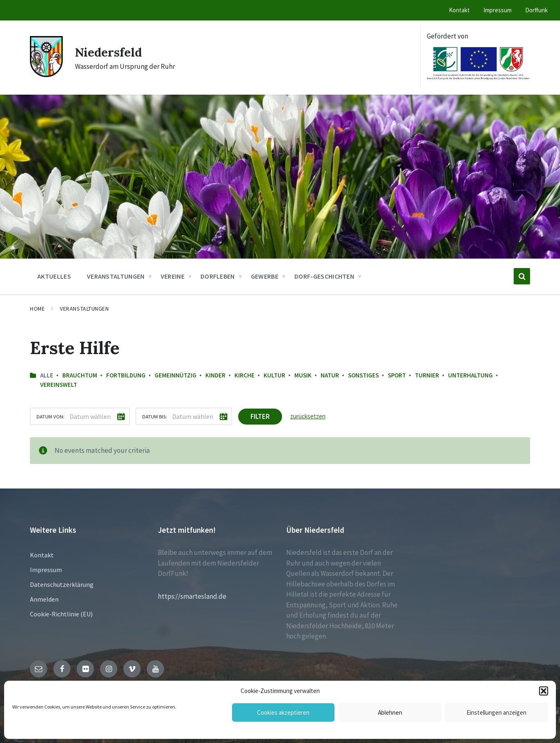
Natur (330, 375)
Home (37, 309)
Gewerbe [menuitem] (265, 276)
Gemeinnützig (175, 375)
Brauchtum (80, 375)
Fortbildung (126, 375)
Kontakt (42, 555)
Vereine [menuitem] (173, 276)
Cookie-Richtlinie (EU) (61, 614)
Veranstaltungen (84, 309)
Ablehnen (390, 712)
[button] (544, 691)
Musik (303, 375)
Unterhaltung (470, 375)
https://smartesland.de (192, 596)
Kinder (215, 375)
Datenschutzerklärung (62, 584)
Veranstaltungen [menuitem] (116, 276)
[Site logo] (46, 75)
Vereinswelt (59, 385)
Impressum (46, 570)
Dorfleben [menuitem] (218, 276)
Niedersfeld (109, 52)
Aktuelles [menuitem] (54, 276)
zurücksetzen (308, 416)
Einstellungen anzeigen (496, 712)
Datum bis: (155, 416)
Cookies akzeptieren (283, 712)
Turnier (427, 375)
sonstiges (363, 375)
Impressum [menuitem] (497, 10)
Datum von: (50, 416)
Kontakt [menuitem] (459, 10)
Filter (260, 416)
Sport (397, 375)
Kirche (245, 375)
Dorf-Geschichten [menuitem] (324, 276)
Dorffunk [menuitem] (536, 10)
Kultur (274, 375)
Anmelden (44, 599)
